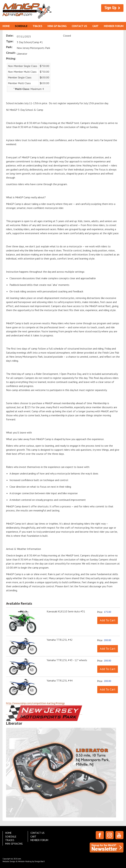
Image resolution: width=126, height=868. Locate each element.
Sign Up (110, 8)
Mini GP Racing (57, 26)
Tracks (37, 26)
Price (100, 612)
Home (6, 26)
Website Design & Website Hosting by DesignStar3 (24, 861)
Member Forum (114, 26)
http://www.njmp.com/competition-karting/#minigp (35, 703)
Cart (95, 26)
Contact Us (79, 26)
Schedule (21, 26)
